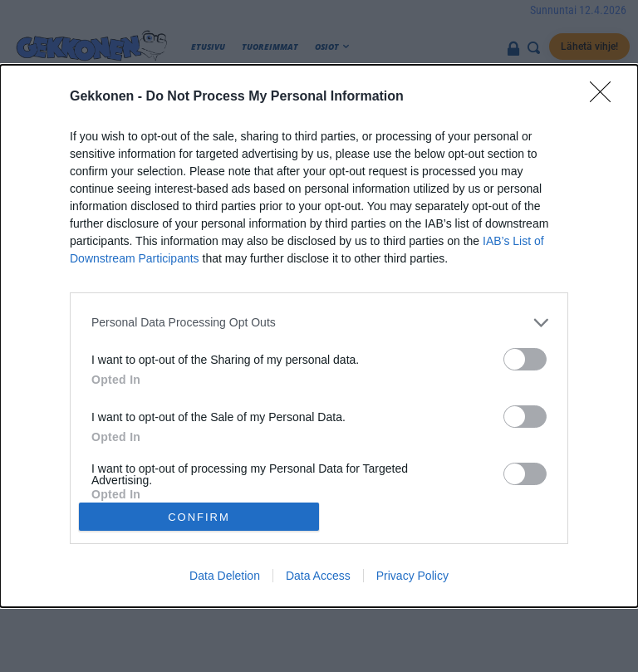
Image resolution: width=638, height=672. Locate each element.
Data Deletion (225, 576)
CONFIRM (199, 517)
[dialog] (319, 336)
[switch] (525, 359)
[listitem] (319, 323)
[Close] (606, 97)
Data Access (318, 576)
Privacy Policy (412, 576)
